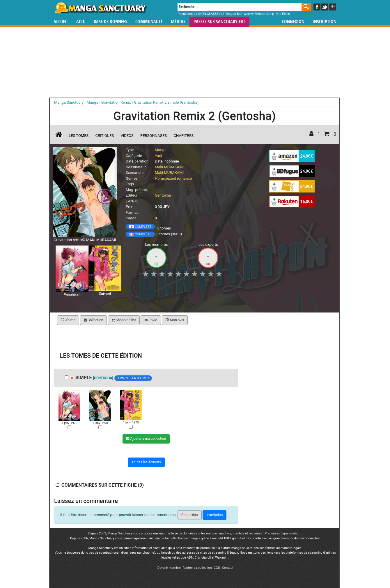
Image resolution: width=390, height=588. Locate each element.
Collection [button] (93, 320)
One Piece (283, 14)
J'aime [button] (68, 320)
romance (184, 178)
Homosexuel (165, 178)
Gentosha (163, 195)
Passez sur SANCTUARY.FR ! (219, 22)
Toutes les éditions (146, 462)
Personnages (154, 136)
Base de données (110, 22)
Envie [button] (151, 320)
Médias (178, 22)
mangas (212, 533)
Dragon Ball (234, 14)
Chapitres (184, 136)
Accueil (61, 22)
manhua (239, 533)
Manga (100, 8)
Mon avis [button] (175, 320)
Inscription (325, 22)
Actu (81, 22)
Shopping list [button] (124, 320)
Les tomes (79, 136)
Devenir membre (169, 568)
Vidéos (127, 136)
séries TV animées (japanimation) (277, 533)
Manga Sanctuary (120, 533)
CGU (217, 568)
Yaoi (158, 156)
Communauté (149, 22)
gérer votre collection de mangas (177, 538)
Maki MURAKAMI (169, 167)
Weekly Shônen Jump (259, 14)
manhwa (225, 533)
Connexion (293, 22)
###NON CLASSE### (209, 14)
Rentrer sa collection (197, 568)
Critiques (105, 136)
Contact (228, 568)
